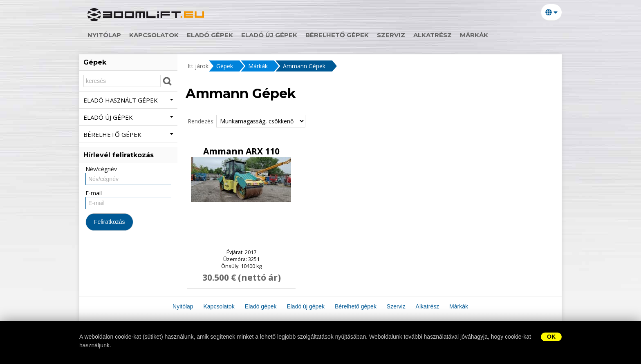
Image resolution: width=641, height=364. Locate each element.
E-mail (94, 193)
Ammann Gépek (304, 66)
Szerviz (391, 35)
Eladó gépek (210, 35)
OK (551, 337)
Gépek (225, 66)
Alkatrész (433, 35)
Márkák (474, 35)
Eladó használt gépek (128, 100)
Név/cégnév (101, 169)
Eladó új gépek (269, 35)
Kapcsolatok (154, 35)
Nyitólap (104, 35)
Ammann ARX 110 (241, 151)
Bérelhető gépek (337, 35)
